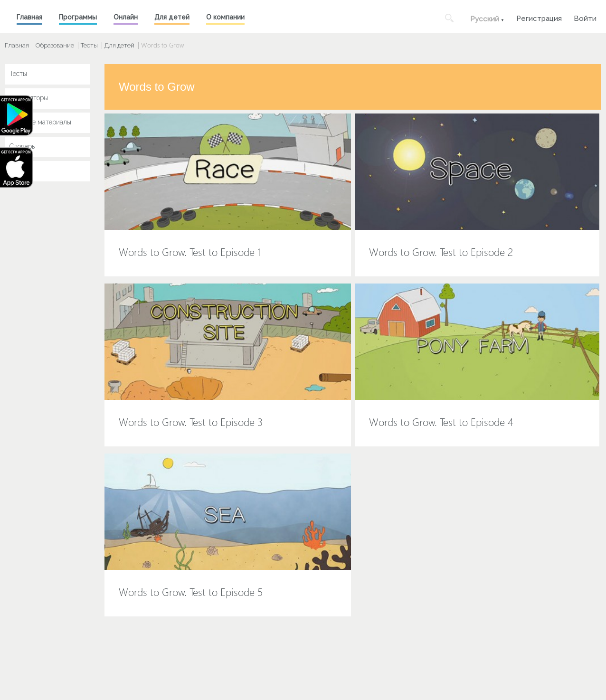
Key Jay (21, 170)
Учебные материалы (40, 122)
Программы (78, 17)
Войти (585, 17)
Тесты (89, 45)
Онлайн (126, 17)
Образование (55, 45)
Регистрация (539, 17)
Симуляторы (29, 98)
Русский (485, 19)
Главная (29, 17)
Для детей (172, 17)
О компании (225, 17)
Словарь (22, 146)
